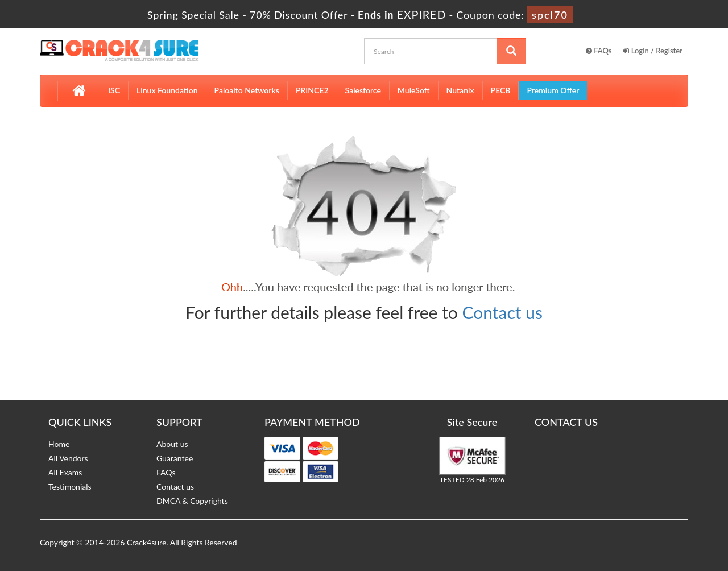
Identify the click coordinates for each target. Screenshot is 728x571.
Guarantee (175, 458)
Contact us (502, 312)
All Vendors (68, 458)
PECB (501, 90)
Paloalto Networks (247, 90)
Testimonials (70, 487)
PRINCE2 (312, 90)
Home (59, 444)
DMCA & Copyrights (192, 501)
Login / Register (653, 51)
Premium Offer (553, 90)
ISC (114, 90)
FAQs (599, 51)
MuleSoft (414, 90)
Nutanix (460, 90)
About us (172, 444)
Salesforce (363, 90)
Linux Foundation (167, 90)
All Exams (65, 472)
